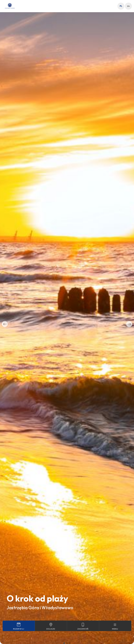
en (128, 6)
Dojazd (51, 626)
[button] (5, 324)
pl (121, 6)
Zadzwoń (83, 626)
